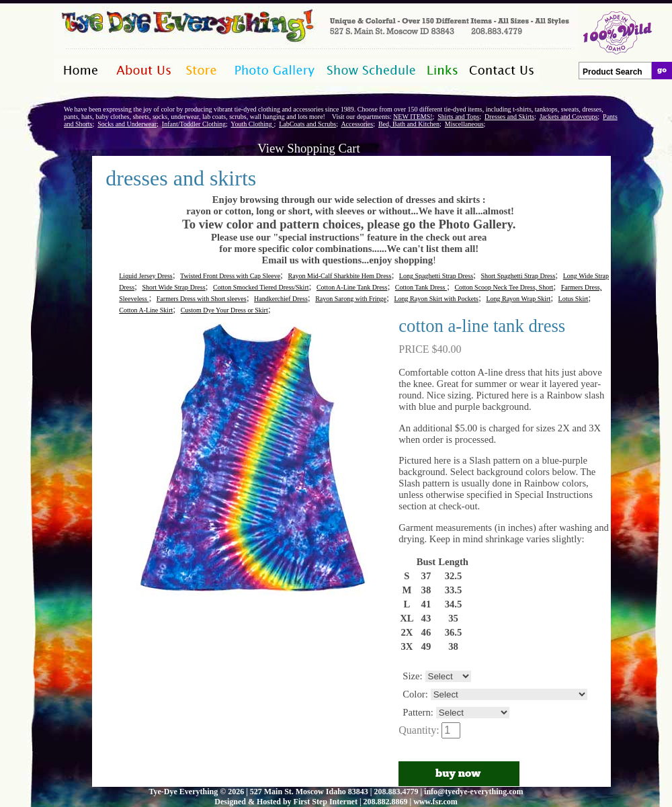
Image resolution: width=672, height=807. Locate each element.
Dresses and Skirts (509, 117)
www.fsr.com (435, 802)
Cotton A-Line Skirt (146, 310)
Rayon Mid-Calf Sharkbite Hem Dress (340, 276)
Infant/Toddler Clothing (194, 124)
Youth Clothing (252, 124)
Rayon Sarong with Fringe (351, 299)
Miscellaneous (464, 124)
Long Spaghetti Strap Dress (436, 276)
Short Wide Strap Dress (173, 287)
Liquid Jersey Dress (145, 276)
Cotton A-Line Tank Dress (352, 287)
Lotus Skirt (574, 299)
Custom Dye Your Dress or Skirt (224, 310)
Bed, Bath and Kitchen (409, 124)
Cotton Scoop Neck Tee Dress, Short (504, 287)
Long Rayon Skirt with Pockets (436, 299)
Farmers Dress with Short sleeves (202, 299)
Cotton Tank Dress (421, 287)
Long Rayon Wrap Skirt (518, 299)
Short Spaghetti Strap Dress (518, 276)
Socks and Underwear (127, 124)
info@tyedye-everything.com (473, 792)
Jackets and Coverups (569, 117)
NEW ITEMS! (413, 117)
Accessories (357, 124)
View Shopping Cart (308, 148)
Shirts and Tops (458, 117)
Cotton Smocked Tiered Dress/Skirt (261, 287)
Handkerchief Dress (281, 299)
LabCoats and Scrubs (307, 124)
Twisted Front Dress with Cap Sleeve (230, 276)
